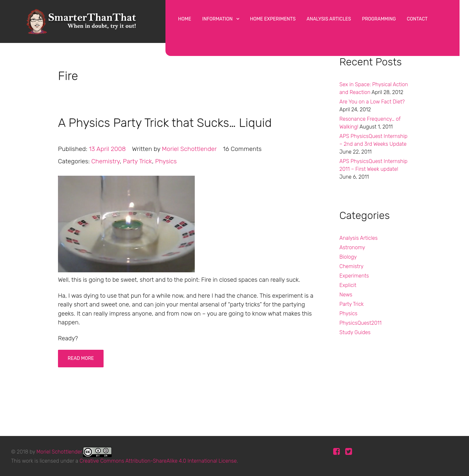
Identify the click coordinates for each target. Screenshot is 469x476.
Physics (348, 313)
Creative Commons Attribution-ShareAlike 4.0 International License (158, 461)
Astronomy (352, 247)
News (346, 295)
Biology (348, 257)
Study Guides (355, 332)
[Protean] (83, 20)
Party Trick (352, 304)
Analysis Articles (358, 238)
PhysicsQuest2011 (360, 323)
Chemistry (351, 266)
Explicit (348, 285)
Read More (81, 358)
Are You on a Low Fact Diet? (372, 102)
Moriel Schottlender (59, 451)
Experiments (354, 276)
